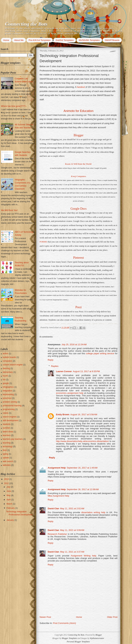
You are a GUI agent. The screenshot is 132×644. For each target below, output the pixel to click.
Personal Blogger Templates (78, 642)
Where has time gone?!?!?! (13, 106)
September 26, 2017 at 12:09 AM (83, 489)
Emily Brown (63, 414)
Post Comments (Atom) (65, 623)
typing (5, 454)
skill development (10, 420)
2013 (7, 479)
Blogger (79, 135)
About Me (19, 40)
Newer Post (45, 617)
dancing (6, 368)
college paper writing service (100, 353)
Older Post (112, 617)
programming (9, 409)
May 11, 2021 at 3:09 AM (72, 530)
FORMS (43, 242)
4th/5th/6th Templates (89, 40)
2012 (7, 483)
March (10, 504)
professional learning (12, 406)
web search (8, 461)
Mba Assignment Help (58, 496)
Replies (55, 366)
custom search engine (13, 365)
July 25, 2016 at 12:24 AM (74, 344)
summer (6, 428)
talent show (8, 432)
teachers (7, 435)
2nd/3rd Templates (65, 40)
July (9, 487)
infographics (8, 387)
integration (7, 391)
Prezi (79, 307)
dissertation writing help (93, 512)
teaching (7, 443)
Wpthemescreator (97, 638)
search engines (10, 417)
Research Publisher (58, 534)
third (5, 450)
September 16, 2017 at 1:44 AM (82, 468)
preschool (7, 398)
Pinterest (79, 258)
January (10, 520)
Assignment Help (57, 468)
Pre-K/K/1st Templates (40, 40)
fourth (5, 376)
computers (7, 361)
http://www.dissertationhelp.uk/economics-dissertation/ (82, 441)
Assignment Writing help (84, 556)
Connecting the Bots (26, 24)
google (6, 383)
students (7, 424)
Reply (51, 360)
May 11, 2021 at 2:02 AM (72, 508)
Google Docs (79, 209)
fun (4, 380)
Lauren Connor (64, 371)
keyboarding (8, 394)
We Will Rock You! (9, 210)
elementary (8, 372)
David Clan (53, 508)
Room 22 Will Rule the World (78, 164)
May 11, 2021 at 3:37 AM (72, 552)
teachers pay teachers (13, 439)
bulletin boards (9, 357)
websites (7, 465)
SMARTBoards (112, 40)
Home (6, 40)
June (9, 491)
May (9, 495)
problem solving (10, 402)
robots (5, 413)
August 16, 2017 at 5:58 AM (84, 414)
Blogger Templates (69, 638)
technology (8, 447)
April (9, 500)
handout (81, 87)
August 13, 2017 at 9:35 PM (86, 371)
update (6, 458)
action (5, 354)
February (11, 508)
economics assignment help (70, 393)
